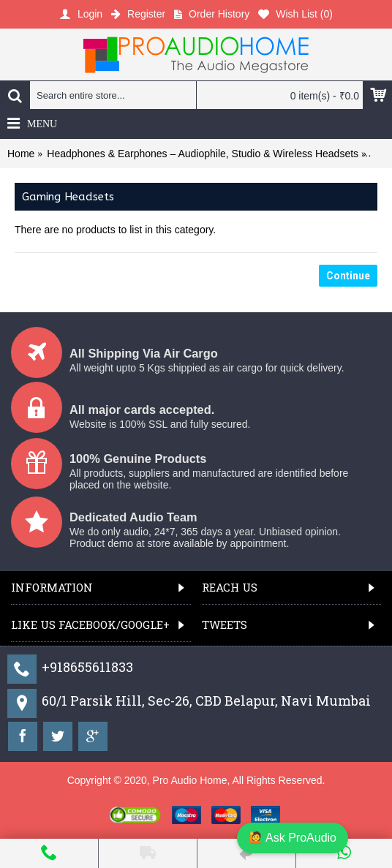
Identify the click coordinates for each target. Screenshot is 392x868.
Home (21, 154)
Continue (348, 276)
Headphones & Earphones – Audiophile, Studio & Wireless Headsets (203, 154)
